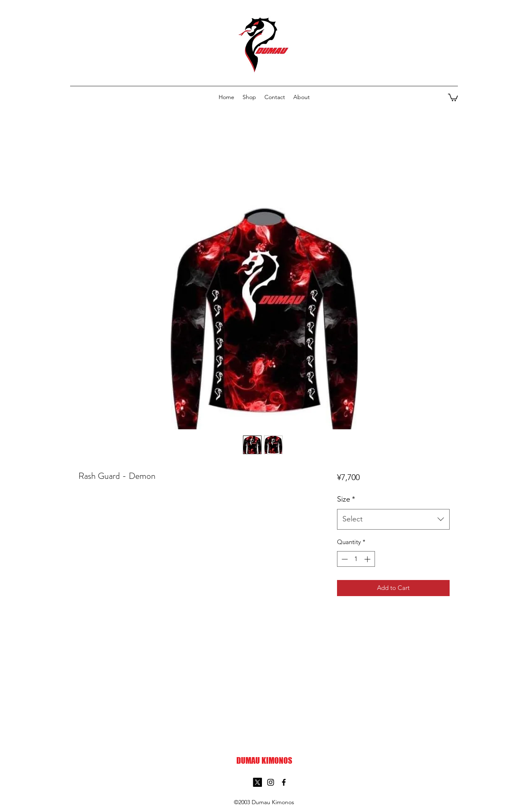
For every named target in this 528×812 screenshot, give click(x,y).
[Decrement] (344, 559)
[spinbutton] (356, 559)
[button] (453, 97)
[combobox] (393, 519)
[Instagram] (271, 782)
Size (346, 499)
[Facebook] (284, 782)
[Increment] (368, 559)
